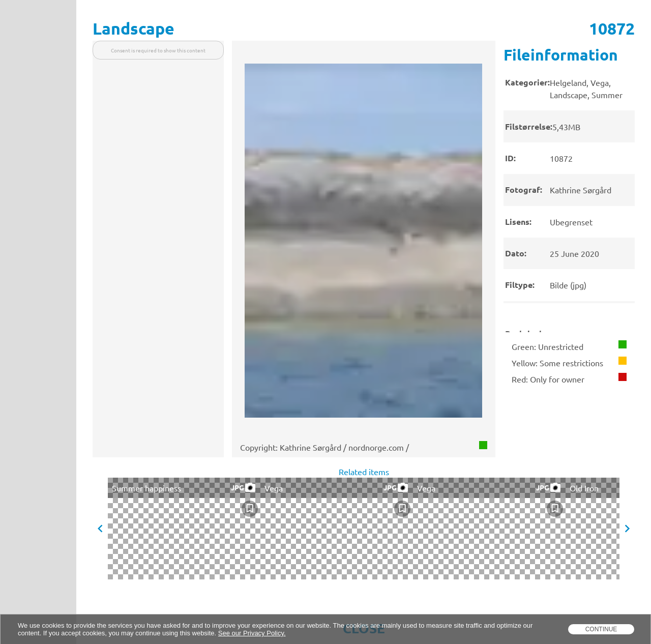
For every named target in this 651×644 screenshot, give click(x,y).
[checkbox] (250, 509)
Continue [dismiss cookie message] (601, 629)
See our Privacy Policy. (252, 633)
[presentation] (569, 186)
